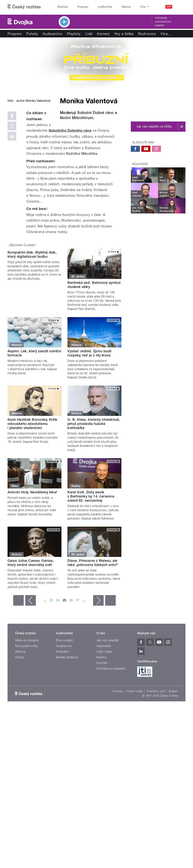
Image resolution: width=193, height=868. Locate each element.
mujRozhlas (95, 7)
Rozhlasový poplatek (111, 708)
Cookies (117, 731)
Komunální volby (27, 686)
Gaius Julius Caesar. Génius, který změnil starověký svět (31, 602)
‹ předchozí (31, 640)
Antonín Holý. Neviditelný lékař (32, 532)
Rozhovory (147, 34)
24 (58, 640)
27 (78, 640)
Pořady (32, 34)
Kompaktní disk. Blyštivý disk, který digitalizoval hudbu (32, 325)
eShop (20, 697)
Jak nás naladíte (108, 680)
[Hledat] (180, 7)
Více (166, 34)
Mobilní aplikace (67, 697)
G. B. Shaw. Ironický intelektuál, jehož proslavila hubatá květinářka (94, 464)
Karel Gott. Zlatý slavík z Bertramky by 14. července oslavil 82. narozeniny (91, 536)
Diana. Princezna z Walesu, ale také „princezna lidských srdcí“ (93, 602)
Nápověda (104, 686)
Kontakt (102, 703)
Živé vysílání (64, 680)
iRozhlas (61, 7)
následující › (98, 640)
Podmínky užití (156, 731)
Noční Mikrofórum (77, 118)
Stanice (113, 7)
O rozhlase (130, 7)
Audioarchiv (163, 22)
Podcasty (62, 691)
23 (51, 640)
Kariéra (101, 697)
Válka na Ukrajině (27, 680)
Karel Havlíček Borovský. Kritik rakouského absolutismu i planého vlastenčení (33, 464)
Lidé (89, 34)
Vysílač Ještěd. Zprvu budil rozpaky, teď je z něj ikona (89, 393)
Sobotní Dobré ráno (95, 113)
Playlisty (74, 34)
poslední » (110, 640)
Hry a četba (124, 34)
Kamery (160, 26)
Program (77, 7)
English (173, 731)
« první (18, 640)
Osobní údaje (135, 731)
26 (71, 640)
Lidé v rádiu (105, 691)
